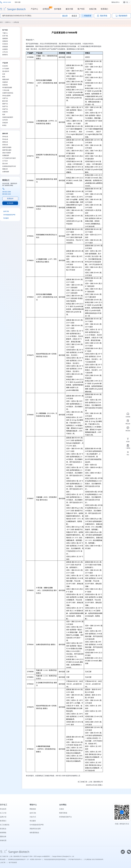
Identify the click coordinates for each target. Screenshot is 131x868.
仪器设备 (5, 85)
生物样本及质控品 (8, 93)
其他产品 (5, 109)
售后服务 (6, 218)
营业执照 (3, 809)
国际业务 (3, 837)
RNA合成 (5, 139)
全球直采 (46, 9)
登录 (16, 2)
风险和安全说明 (35, 829)
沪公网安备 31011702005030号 (94, 859)
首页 (1, 22)
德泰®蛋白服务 (7, 150)
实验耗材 (5, 82)
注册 (19, 2)
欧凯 (4, 77)
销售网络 (3, 833)
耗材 (4, 115)
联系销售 (10, 203)
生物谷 (62, 809)
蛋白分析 (5, 164)
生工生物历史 (5, 825)
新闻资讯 (5, 55)
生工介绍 (3, 813)
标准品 (4, 125)
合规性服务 (6, 172)
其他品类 (5, 123)
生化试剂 (5, 66)
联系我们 (104, 9)
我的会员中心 (116, 2)
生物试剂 (5, 112)
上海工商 (3, 862)
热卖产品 (5, 106)
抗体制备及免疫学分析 (9, 166)
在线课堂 (5, 49)
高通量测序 (6, 155)
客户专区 (81, 9)
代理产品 (5, 98)
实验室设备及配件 (8, 117)
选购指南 (5, 38)
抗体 (4, 74)
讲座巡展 (5, 47)
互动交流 (5, 44)
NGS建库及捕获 (7, 88)
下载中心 (5, 33)
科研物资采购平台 (65, 817)
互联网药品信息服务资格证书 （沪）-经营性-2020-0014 (25, 859)
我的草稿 (102, 16)
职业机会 (3, 829)
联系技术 (10, 199)
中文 (127, 2)
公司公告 (16, 22)
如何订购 (6, 211)
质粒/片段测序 (7, 153)
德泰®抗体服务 (7, 147)
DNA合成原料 (6, 96)
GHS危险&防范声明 (9, 215)
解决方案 (69, 9)
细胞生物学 (6, 79)
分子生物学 (6, 69)
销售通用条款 (34, 833)
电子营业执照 (13, 862)
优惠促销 (5, 41)
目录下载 (5, 36)
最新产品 (5, 104)
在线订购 (93, 9)
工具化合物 (6, 90)
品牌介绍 (3, 817)
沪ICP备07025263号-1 (75, 859)
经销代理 (3, 840)
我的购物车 (121, 16)
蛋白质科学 (6, 71)
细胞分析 (5, 169)
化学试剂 (5, 120)
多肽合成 (5, 145)
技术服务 (58, 9)
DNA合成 (5, 137)
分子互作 (5, 161)
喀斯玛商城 (63, 813)
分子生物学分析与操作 (9, 158)
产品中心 (34, 9)
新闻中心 (8, 22)
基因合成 (5, 142)
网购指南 (33, 809)
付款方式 (33, 817)
